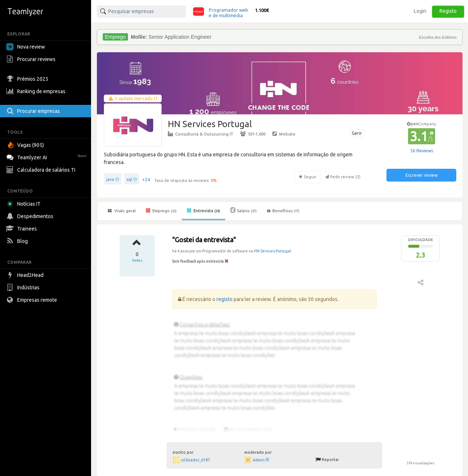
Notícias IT (25, 204)
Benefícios (283, 211)
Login (420, 11)
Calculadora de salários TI (42, 170)
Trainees (22, 229)
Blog (18, 241)
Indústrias (24, 287)
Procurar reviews (32, 59)
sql (129, 179)
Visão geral (122, 211)
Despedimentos (31, 216)
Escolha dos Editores (438, 37)
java (110, 179)
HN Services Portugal (272, 251)
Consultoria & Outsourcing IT (201, 134)
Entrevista (203, 210)
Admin (261, 460)
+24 (146, 180)
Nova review (26, 47)
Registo (448, 11)
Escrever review (422, 175)
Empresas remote (33, 300)
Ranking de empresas (37, 91)
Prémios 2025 (28, 79)
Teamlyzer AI (47, 157)
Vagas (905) (26, 145)
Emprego (161, 210)
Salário (244, 210)
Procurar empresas (34, 111)
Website (284, 134)
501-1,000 (253, 134)
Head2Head (26, 275)
